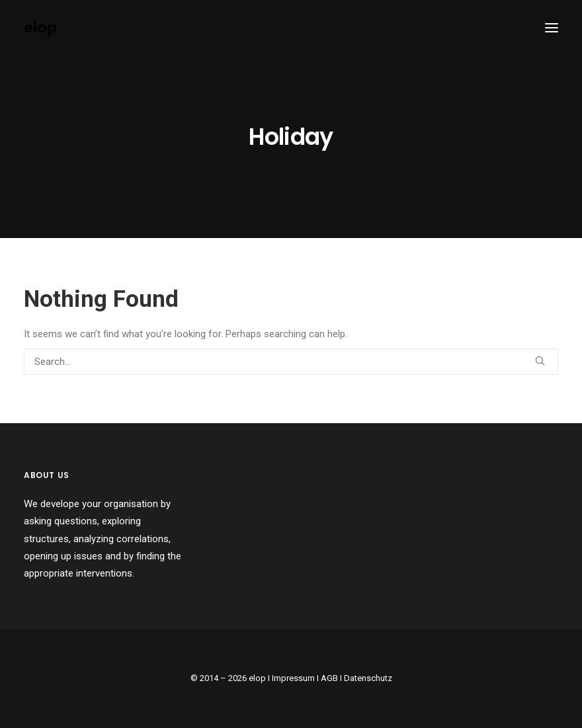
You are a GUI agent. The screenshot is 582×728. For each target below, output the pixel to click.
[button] (552, 28)
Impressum (293, 678)
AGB (329, 678)
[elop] (40, 28)
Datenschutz (368, 678)
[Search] (291, 362)
